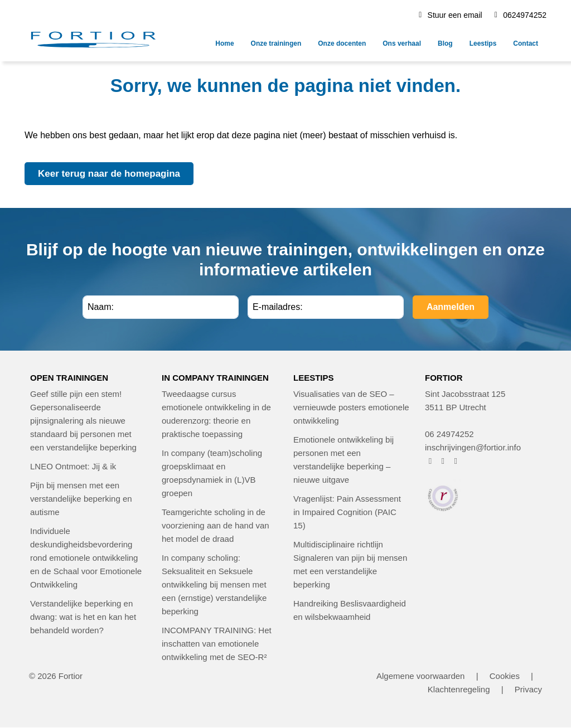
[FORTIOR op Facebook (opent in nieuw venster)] (430, 461)
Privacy (528, 689)
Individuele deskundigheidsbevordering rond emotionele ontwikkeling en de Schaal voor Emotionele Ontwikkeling (86, 558)
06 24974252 (449, 434)
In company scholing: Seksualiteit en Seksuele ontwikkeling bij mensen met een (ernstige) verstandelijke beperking (214, 584)
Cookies (505, 676)
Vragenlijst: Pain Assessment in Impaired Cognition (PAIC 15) (347, 512)
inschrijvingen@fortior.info (473, 447)
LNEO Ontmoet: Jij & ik (73, 466)
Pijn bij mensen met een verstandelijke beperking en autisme (81, 499)
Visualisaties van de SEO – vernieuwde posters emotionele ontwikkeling (351, 407)
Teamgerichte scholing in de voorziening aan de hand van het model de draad (216, 525)
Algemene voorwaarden (420, 676)
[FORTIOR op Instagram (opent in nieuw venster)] (443, 461)
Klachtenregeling (459, 689)
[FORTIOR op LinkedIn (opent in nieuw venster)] (456, 461)
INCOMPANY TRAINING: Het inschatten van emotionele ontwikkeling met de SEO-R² (217, 644)
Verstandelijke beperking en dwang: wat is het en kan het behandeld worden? (83, 617)
